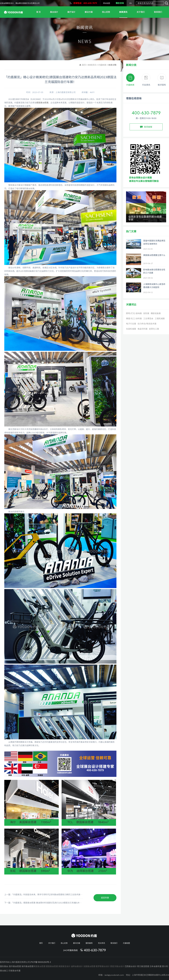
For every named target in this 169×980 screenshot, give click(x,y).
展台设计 (54, 12)
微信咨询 (120, 3)
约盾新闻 (102, 65)
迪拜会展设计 (77, 966)
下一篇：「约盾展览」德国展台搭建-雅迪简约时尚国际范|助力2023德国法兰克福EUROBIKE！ (44, 903)
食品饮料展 (143, 329)
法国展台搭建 (89, 966)
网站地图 (107, 3)
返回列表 (105, 898)
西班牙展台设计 (117, 966)
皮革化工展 (154, 329)
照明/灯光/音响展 (134, 313)
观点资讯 (102, 943)
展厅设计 (71, 12)
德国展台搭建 (42, 103)
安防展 (146, 313)
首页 (84, 65)
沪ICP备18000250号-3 (41, 962)
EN (131, 3)
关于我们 (141, 12)
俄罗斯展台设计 (103, 966)
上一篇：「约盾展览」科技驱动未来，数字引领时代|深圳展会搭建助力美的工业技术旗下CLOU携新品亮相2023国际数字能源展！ (44, 895)
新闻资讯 (123, 12)
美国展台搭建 (39, 966)
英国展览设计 (64, 966)
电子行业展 (131, 324)
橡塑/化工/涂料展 (134, 319)
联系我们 (158, 12)
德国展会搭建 (52, 966)
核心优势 (106, 12)
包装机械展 (131, 329)
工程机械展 (160, 319)
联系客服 (146, 127)
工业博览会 (148, 319)
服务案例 (89, 943)
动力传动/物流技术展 (147, 324)
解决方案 (89, 12)
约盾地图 (126, 943)
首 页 (38, 12)
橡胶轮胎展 (156, 313)
